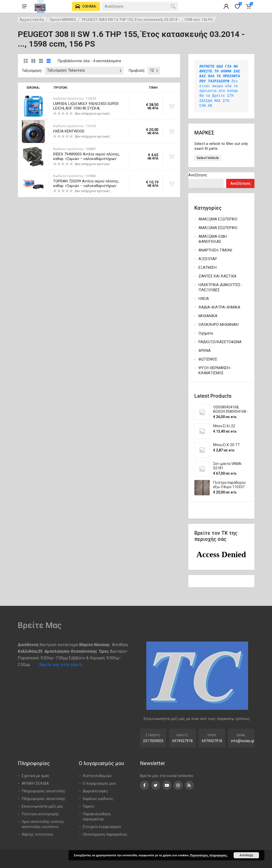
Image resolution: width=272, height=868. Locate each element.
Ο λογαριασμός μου (99, 783)
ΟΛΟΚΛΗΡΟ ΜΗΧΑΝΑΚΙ (219, 325)
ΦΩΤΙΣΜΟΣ (208, 359)
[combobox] (140, 6)
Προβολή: (137, 71)
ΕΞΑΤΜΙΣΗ (207, 268)
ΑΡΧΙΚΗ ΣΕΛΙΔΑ (35, 783)
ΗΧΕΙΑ (204, 299)
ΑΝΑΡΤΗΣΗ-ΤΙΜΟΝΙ (215, 250)
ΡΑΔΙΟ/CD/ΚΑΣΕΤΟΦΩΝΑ (220, 342)
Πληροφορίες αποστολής (44, 791)
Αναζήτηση (198, 175)
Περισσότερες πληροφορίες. (209, 855)
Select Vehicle (208, 158)
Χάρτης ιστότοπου (37, 834)
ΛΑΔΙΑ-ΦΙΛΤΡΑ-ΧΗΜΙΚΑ (219, 307)
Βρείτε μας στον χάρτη (61, 665)
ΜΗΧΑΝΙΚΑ (208, 316)
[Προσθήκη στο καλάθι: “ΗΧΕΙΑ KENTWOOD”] (171, 131)
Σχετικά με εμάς (35, 776)
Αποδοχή (246, 855)
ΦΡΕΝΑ (205, 351)
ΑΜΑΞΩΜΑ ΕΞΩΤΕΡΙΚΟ (218, 219)
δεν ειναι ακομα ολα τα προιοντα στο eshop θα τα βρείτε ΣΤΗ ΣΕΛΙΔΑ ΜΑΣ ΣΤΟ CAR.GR (221, 86)
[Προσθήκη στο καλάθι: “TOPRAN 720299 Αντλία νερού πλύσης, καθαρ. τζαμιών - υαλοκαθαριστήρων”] (171, 184)
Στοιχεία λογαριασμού (102, 827)
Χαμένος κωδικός (98, 799)
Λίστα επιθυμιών (97, 776)
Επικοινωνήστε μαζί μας (42, 806)
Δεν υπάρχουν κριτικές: (93, 113)
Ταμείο (89, 806)
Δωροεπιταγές (95, 791)
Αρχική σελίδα (32, 20)
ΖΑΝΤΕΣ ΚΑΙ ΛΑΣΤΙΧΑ (217, 276)
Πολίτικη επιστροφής (40, 814)
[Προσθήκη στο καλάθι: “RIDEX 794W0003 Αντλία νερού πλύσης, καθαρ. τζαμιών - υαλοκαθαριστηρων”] (171, 157)
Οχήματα (206, 333)
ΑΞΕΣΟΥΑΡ (208, 259)
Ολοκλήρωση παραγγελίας (105, 834)
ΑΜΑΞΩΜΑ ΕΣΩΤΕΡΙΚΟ (218, 228)
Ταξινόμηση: (32, 71)
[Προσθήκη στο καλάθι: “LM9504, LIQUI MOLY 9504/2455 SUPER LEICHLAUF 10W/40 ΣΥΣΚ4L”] (171, 106)
